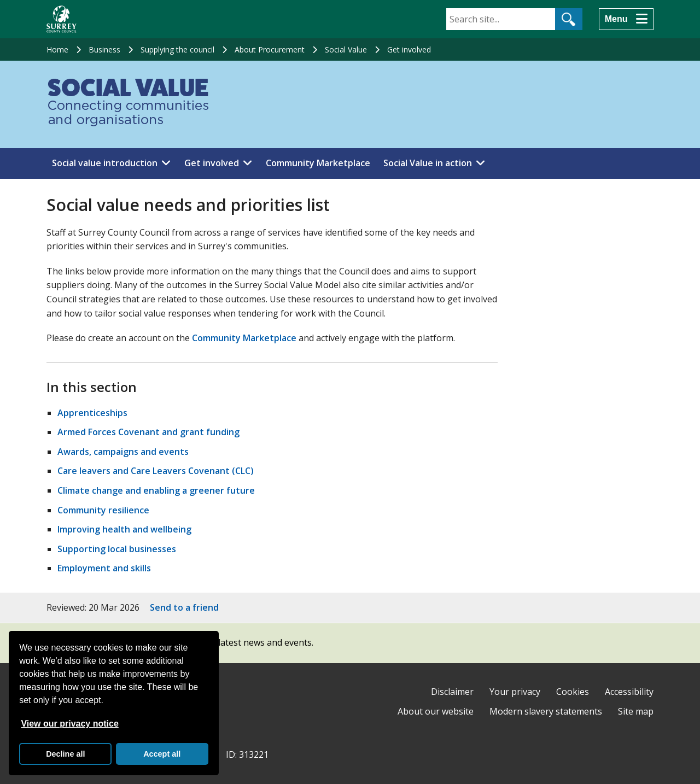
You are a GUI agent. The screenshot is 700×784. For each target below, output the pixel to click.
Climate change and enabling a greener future (156, 490)
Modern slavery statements (546, 711)
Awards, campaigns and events (123, 452)
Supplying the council (177, 49)
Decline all (65, 754)
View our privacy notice (69, 724)
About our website (436, 711)
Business (104, 49)
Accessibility (629, 692)
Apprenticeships (92, 413)
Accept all (162, 754)
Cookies (573, 692)
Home (57, 49)
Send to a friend (184, 607)
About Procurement (270, 49)
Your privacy (515, 692)
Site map (636, 711)
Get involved (409, 49)
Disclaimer (452, 692)
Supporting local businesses (117, 549)
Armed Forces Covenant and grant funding (148, 432)
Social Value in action (428, 163)
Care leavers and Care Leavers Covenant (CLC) (156, 471)
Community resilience (103, 510)
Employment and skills (104, 568)
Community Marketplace (318, 163)
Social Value (346, 49)
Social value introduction (105, 163)
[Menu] (626, 19)
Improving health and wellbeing (124, 529)
